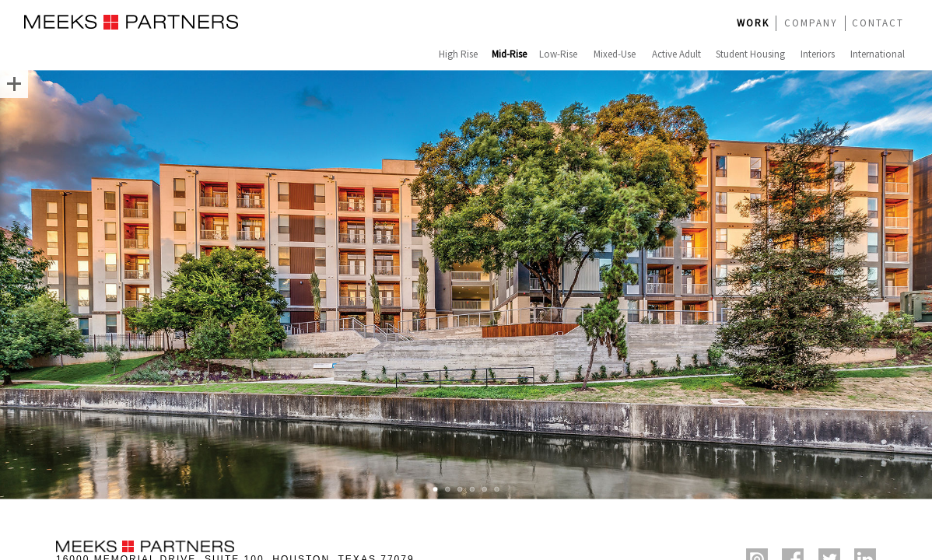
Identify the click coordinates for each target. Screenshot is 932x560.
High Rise (458, 54)
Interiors (818, 54)
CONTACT (878, 23)
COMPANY (811, 23)
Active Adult (676, 54)
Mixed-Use (615, 54)
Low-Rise (558, 54)
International (878, 54)
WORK (753, 23)
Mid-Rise (509, 54)
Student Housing (750, 54)
